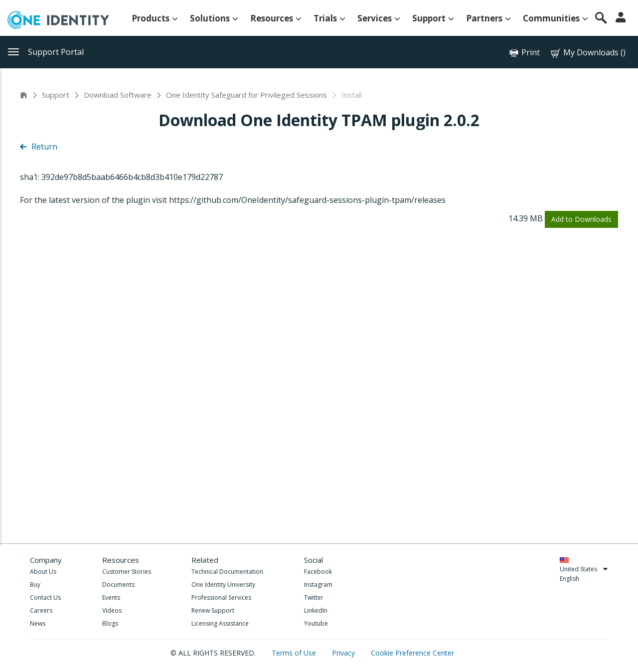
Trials (329, 18)
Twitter (314, 597)
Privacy (344, 653)
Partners (488, 18)
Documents (118, 585)
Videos (112, 610)
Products (155, 18)
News (38, 623)
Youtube (316, 623)
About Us (43, 572)
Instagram (318, 585)
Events (111, 597)
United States (584, 569)
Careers (41, 610)
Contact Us (45, 597)
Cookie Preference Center (412, 653)
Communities (556, 18)
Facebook (318, 572)
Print (531, 52)
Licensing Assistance (220, 623)
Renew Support (213, 610)
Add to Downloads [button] (581, 219)
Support (433, 18)
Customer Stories (127, 572)
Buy (35, 585)
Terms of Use (295, 653)
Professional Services (221, 597)
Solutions (214, 18)
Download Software (118, 95)
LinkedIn (316, 610)
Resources (276, 18)
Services (379, 18)
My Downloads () (587, 53)
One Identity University (223, 585)
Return (39, 147)
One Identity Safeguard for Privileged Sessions (246, 95)
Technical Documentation (227, 572)
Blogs (110, 623)
